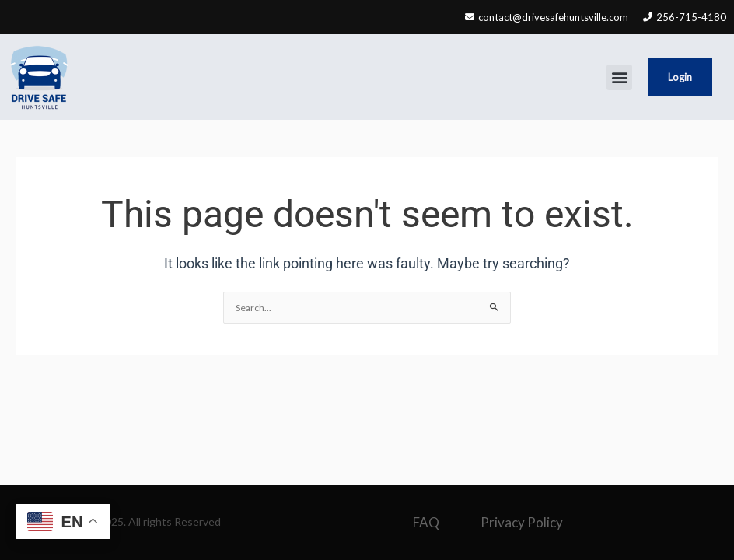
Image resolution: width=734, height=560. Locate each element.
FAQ (426, 522)
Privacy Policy (522, 522)
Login (680, 77)
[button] (619, 77)
